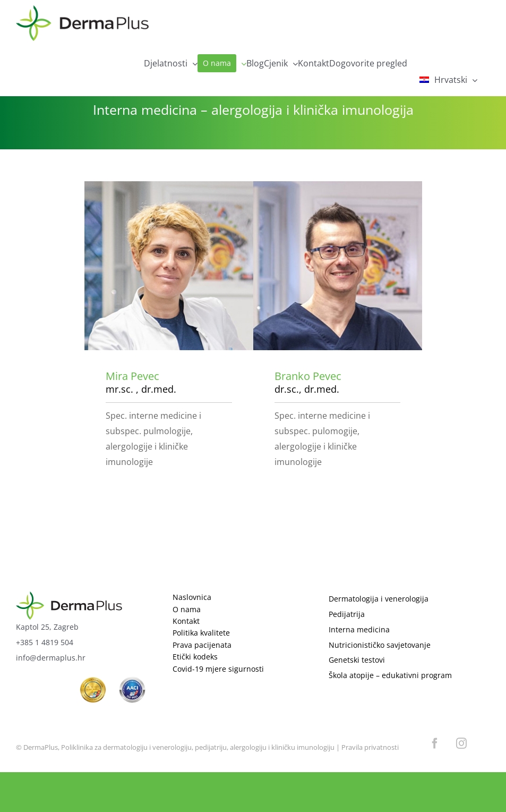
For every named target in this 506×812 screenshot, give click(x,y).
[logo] (69, 596)
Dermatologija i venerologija (379, 599)
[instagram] (461, 743)
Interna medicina (359, 629)
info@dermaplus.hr (51, 658)
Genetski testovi (357, 660)
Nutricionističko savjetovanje (380, 645)
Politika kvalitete (201, 633)
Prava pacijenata (202, 645)
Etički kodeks (195, 657)
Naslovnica (192, 597)
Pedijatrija (347, 614)
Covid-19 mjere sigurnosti (218, 669)
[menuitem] (449, 80)
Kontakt (186, 621)
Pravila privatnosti (370, 747)
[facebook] (435, 743)
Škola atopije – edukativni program (390, 675)
